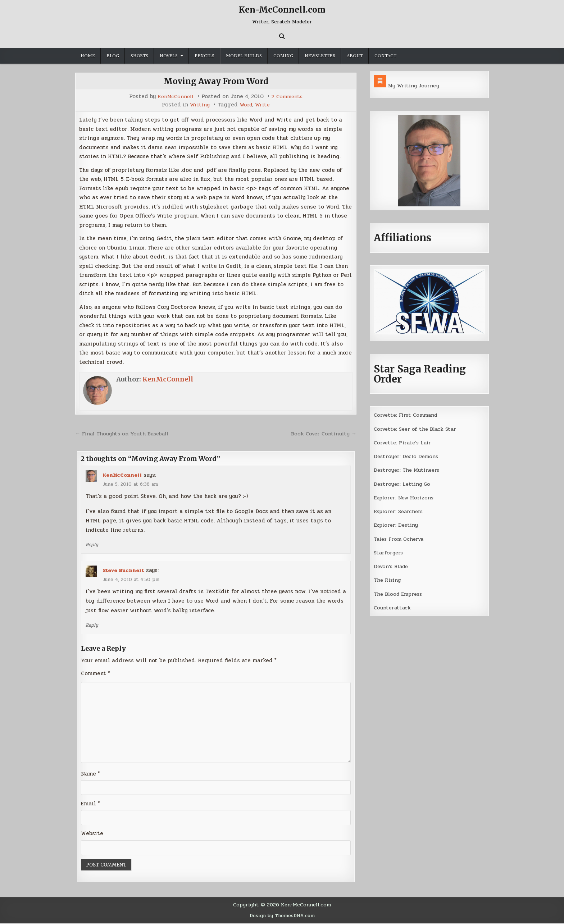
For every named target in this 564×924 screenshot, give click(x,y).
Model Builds (244, 56)
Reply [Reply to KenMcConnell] (92, 544)
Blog (113, 56)
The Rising (388, 580)
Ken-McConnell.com (282, 10)
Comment (95, 673)
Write (263, 105)
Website (92, 835)
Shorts (139, 56)
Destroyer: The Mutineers (408, 470)
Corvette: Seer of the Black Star (417, 429)
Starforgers (389, 553)
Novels (169, 56)
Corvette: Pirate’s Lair (404, 443)
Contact (385, 56)
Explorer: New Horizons (406, 498)
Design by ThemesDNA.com (282, 917)
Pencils (204, 56)
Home (88, 56)
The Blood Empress (399, 594)
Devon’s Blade (392, 566)
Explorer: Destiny (397, 525)
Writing (199, 105)
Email (90, 805)
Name (90, 775)
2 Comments (288, 97)
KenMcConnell (175, 97)
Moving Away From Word (216, 81)
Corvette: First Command (408, 415)
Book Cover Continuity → (322, 434)
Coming (283, 56)
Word (246, 105)
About (355, 56)
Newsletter (320, 56)
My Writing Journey (415, 86)
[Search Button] (282, 36)
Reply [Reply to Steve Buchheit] (92, 625)
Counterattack (393, 608)
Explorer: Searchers (400, 511)
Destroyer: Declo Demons (407, 456)
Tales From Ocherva (400, 539)
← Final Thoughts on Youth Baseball (124, 434)
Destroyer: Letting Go (403, 484)
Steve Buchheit (124, 570)
